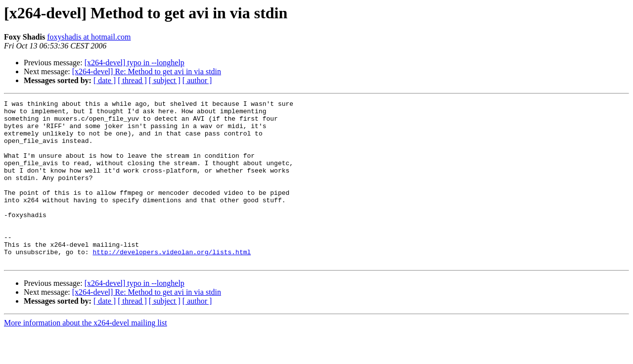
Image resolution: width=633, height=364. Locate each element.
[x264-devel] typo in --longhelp (135, 63)
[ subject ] (165, 80)
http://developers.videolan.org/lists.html (172, 283)
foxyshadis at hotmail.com (89, 37)
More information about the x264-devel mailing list (86, 355)
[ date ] (105, 80)
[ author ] (197, 80)
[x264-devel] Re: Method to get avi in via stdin (147, 71)
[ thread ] (132, 80)
